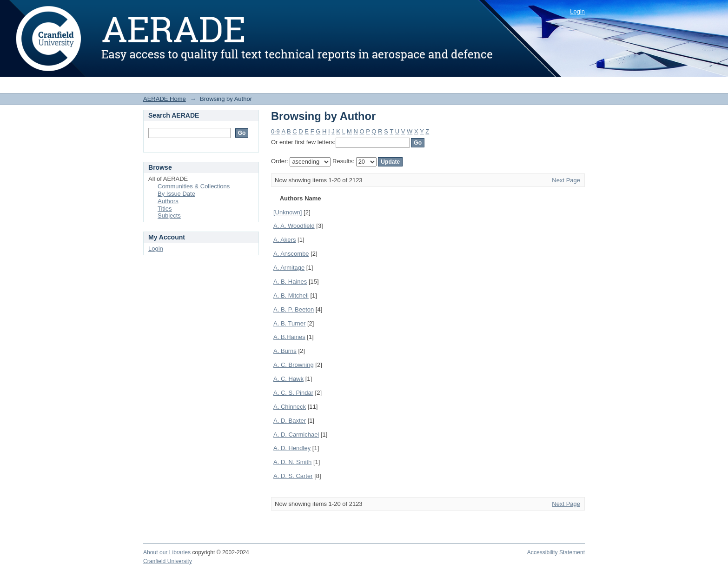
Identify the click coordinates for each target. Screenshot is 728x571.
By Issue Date (176, 194)
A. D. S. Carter (293, 476)
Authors (168, 201)
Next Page (566, 180)
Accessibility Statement (556, 552)
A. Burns (285, 351)
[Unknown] (288, 212)
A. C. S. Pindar (293, 393)
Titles (165, 209)
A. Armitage (289, 268)
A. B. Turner (289, 323)
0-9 (275, 131)
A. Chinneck (290, 407)
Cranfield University (168, 561)
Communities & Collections (194, 186)
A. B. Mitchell (291, 295)
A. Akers (285, 240)
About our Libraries (167, 552)
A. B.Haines (289, 337)
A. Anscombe (291, 254)
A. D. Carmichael (296, 435)
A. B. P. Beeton (294, 309)
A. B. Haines (290, 282)
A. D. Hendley (292, 448)
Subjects (169, 216)
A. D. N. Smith (292, 462)
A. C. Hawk (288, 379)
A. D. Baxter (290, 421)
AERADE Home (165, 99)
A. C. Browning (294, 365)
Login (577, 11)
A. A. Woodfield (294, 226)
